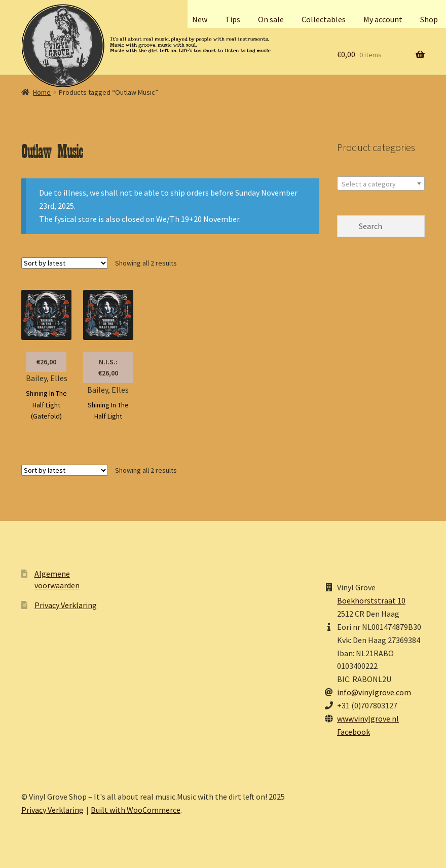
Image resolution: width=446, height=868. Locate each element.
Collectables (324, 19)
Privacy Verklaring (66, 605)
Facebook (354, 732)
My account (383, 19)
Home (42, 92)
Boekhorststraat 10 (371, 600)
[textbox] (381, 184)
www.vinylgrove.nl (368, 719)
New (200, 19)
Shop (429, 19)
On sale (271, 19)
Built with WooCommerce (136, 810)
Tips (233, 19)
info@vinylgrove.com (374, 692)
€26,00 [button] (46, 362)
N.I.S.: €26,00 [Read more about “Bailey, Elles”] (108, 368)
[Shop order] (65, 263)
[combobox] (381, 183)
